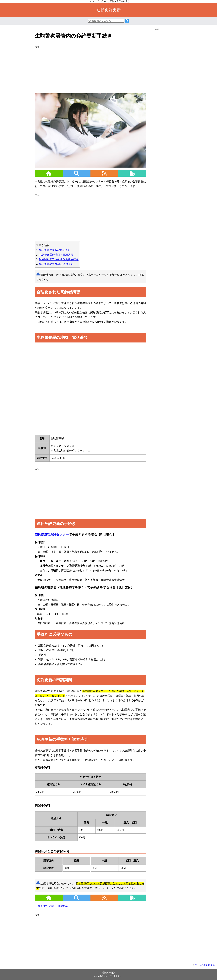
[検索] (127, 21)
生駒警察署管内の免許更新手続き (59, 259)
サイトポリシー (116, 976)
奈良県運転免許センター (52, 535)
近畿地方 (63, 906)
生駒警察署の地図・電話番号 (56, 255)
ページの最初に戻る (205, 965)
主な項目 (44, 245)
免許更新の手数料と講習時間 (56, 264)
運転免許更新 (46, 906)
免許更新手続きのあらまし (55, 250)
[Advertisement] (90, 69)
